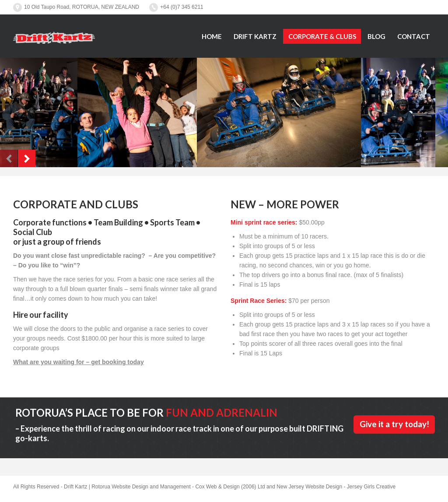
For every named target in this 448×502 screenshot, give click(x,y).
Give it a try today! (394, 424)
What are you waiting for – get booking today (79, 362)
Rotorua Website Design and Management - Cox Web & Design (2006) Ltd (178, 487)
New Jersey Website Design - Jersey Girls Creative (336, 487)
